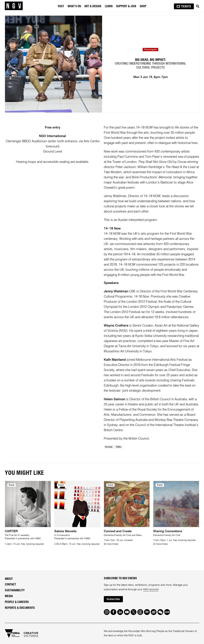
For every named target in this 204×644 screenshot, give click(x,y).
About (9, 579)
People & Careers (17, 602)
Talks (118, 447)
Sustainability (15, 590)
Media (9, 596)
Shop (143, 6)
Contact (10, 584)
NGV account (151, 590)
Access (109, 447)
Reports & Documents (20, 608)
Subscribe (113, 599)
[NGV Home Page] (14, 6)
